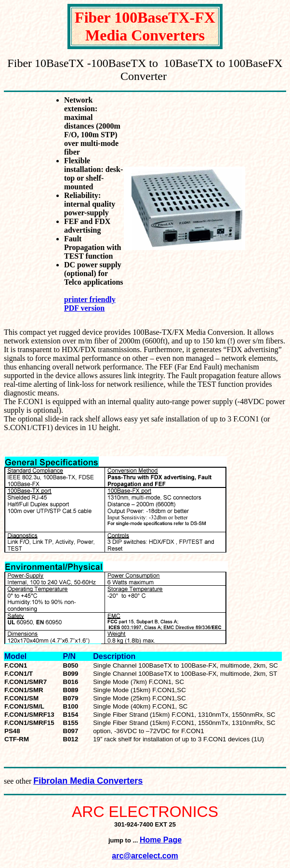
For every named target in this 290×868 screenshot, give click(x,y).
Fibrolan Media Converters (88, 781)
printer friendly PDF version (90, 304)
